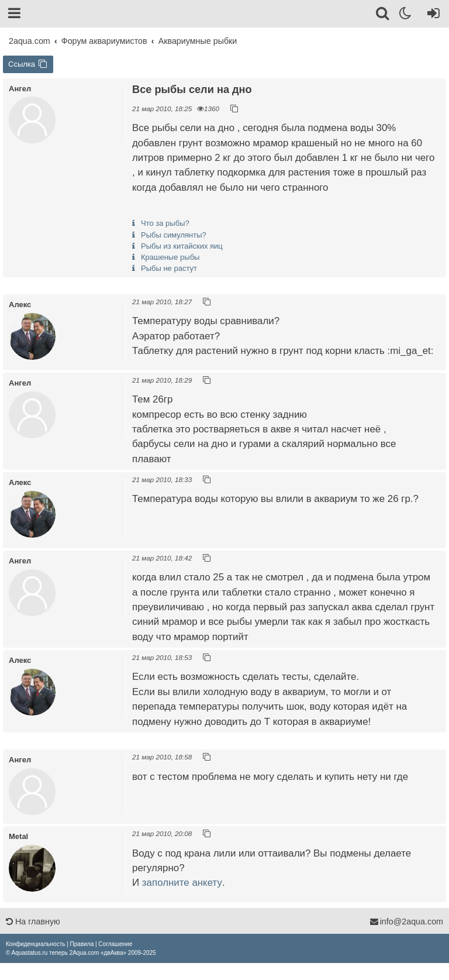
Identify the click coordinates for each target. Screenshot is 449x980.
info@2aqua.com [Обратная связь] (406, 921)
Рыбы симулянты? (174, 235)
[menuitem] (35, 944)
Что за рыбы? (165, 223)
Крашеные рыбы (170, 257)
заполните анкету (182, 883)
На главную (33, 921)
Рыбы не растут (169, 268)
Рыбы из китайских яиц (182, 246)
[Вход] (431, 15)
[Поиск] (383, 15)
